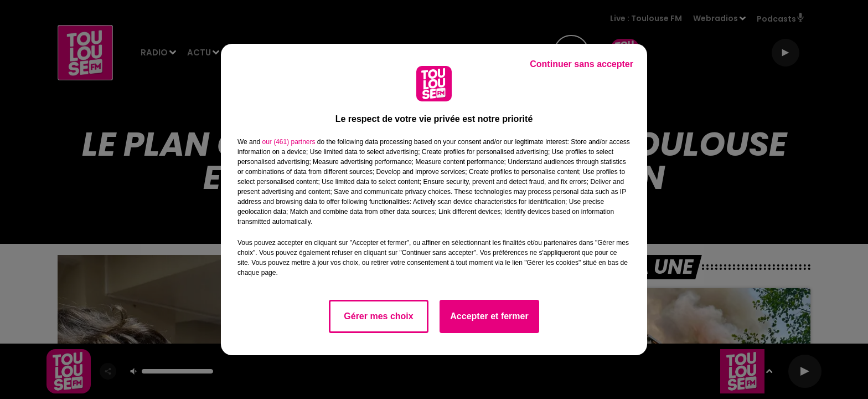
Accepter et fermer (489, 316)
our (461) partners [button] (288, 142)
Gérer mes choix (378, 316)
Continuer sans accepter (582, 64)
